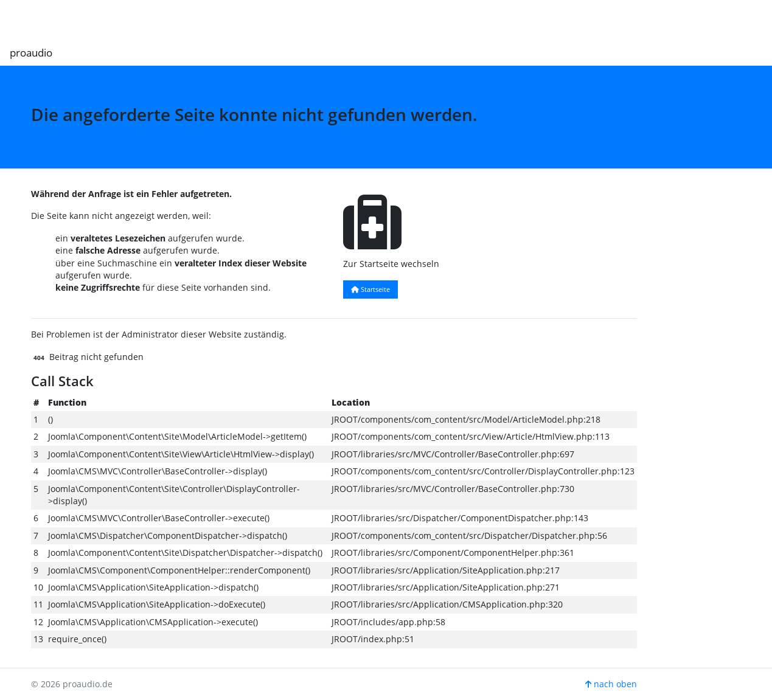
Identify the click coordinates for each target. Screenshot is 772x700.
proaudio (31, 53)
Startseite (370, 289)
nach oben (611, 684)
